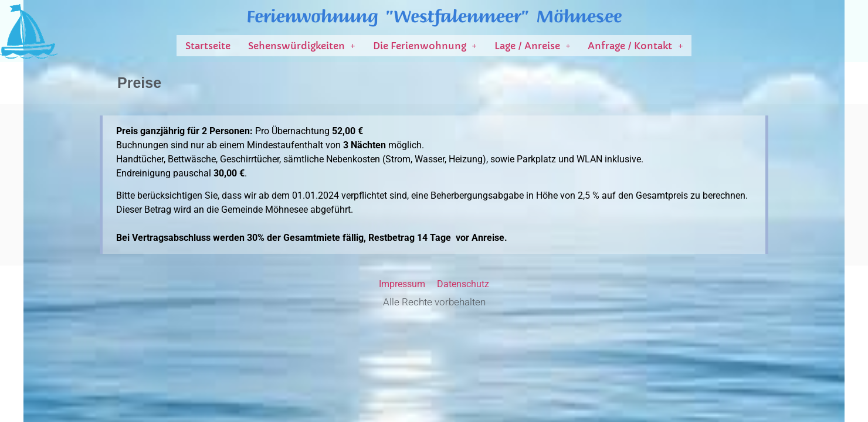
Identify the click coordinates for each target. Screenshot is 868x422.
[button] (302, 46)
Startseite (208, 46)
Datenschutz (463, 284)
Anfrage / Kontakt (635, 46)
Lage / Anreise (533, 46)
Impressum (402, 284)
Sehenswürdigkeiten (302, 46)
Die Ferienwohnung (425, 46)
